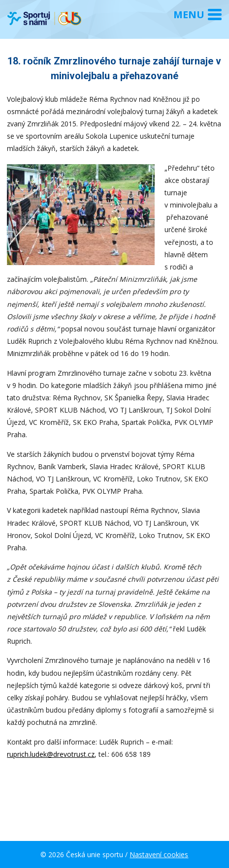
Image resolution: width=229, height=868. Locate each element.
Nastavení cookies (159, 854)
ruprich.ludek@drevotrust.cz (51, 754)
